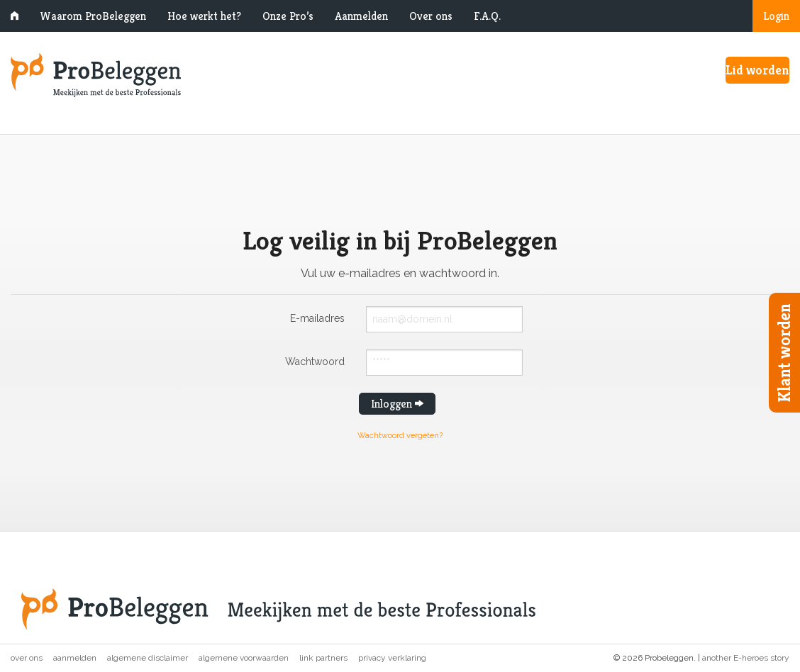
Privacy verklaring (392, 658)
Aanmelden (361, 16)
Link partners (323, 658)
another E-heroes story (746, 658)
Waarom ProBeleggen (93, 16)
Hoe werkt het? (204, 16)
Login (776, 16)
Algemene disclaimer (148, 658)
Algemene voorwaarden (244, 658)
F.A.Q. (487, 16)
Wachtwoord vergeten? (400, 436)
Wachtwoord (315, 361)
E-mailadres (317, 318)
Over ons (431, 16)
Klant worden (784, 353)
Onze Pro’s (288, 16)
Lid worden (757, 70)
